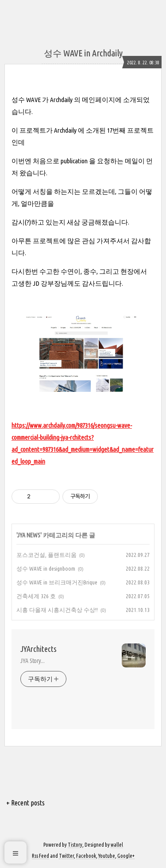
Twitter (66, 856)
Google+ (126, 856)
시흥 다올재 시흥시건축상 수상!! (57, 610)
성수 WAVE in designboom (46, 568)
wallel (117, 845)
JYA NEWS (29, 535)
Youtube (107, 856)
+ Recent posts (25, 803)
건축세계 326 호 (36, 596)
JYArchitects (39, 649)
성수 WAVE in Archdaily (83, 53)
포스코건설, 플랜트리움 (46, 555)
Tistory (75, 845)
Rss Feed (41, 856)
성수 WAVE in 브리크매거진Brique (57, 582)
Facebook (86, 856)
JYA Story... (33, 661)
